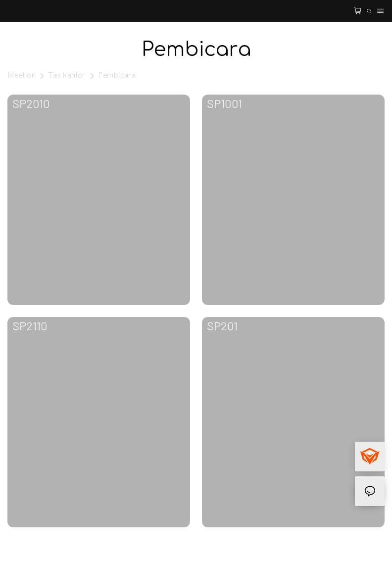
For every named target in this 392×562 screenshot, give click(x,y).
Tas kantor (67, 75)
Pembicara (117, 75)
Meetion (22, 75)
